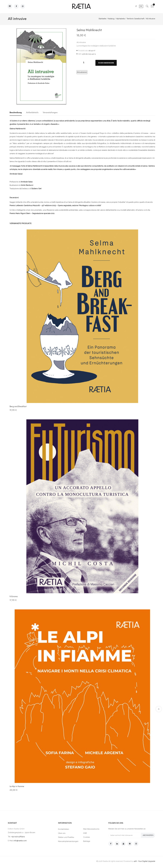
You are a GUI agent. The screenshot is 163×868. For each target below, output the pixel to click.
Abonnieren (148, 835)
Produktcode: (83, 51)
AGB (85, 833)
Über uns (62, 833)
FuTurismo (14, 596)
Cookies (86, 837)
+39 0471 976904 (18, 837)
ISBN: (80, 54)
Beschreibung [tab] (16, 112)
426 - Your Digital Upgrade (144, 861)
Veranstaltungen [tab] (50, 112)
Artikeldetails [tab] (32, 112)
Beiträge (87, 841)
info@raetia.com (20, 841)
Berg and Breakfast (18, 406)
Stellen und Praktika (66, 837)
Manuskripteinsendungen (68, 841)
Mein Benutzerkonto (91, 829)
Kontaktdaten (64, 829)
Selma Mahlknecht (89, 30)
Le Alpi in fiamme (17, 786)
